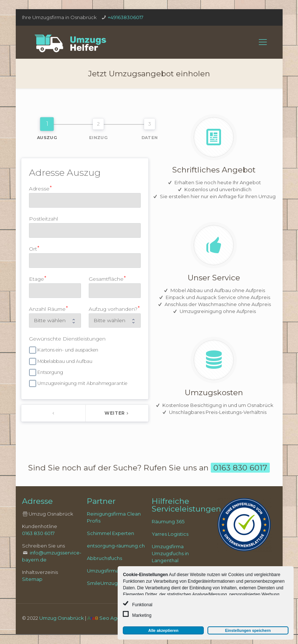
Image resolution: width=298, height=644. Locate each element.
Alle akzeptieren (163, 630)
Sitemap (32, 579)
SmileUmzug (102, 583)
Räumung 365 (168, 521)
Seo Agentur (115, 618)
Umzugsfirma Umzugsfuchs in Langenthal (170, 553)
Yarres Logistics (170, 534)
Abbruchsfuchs (104, 558)
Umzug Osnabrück (62, 618)
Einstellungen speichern (248, 630)
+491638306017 (126, 17)
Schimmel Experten (111, 533)
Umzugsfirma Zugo (110, 571)
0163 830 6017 (38, 533)
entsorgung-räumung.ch (116, 546)
